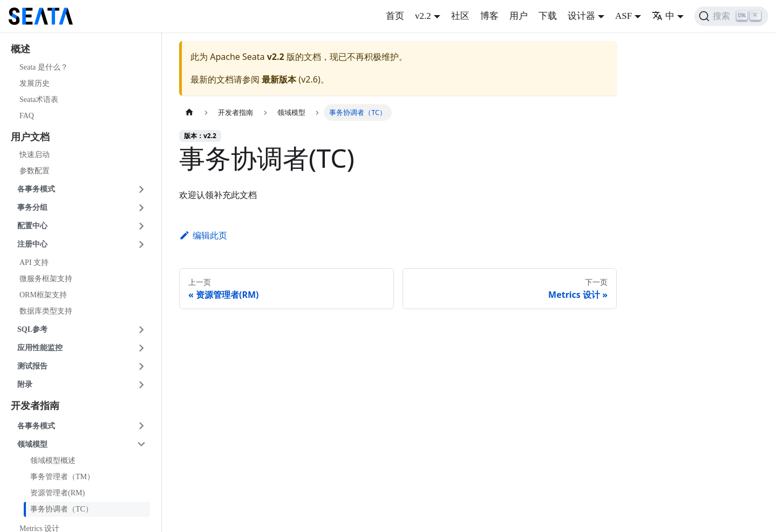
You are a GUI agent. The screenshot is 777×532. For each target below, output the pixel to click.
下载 (548, 16)
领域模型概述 (53, 461)
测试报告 (32, 366)
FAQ (27, 116)
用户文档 (30, 137)
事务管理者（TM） (62, 477)
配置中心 (32, 226)
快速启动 (35, 155)
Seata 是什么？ (44, 67)
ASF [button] (623, 16)
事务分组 (32, 207)
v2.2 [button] (423, 16)
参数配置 (35, 171)
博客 (489, 16)
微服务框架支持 (46, 279)
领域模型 (32, 444)
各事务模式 (36, 189)
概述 (21, 49)
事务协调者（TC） (62, 509)
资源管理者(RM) (57, 493)
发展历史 (35, 83)
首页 (395, 16)
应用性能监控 (40, 348)
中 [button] (663, 16)
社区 (460, 16)
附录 (25, 384)
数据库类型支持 (46, 311)
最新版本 (279, 79)
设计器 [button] (581, 16)
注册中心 (32, 244)
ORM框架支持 (43, 295)
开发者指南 (35, 406)
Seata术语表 (39, 100)
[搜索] (731, 16)
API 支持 (34, 262)
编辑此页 (203, 235)
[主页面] (189, 112)
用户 (519, 16)
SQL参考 (32, 329)
